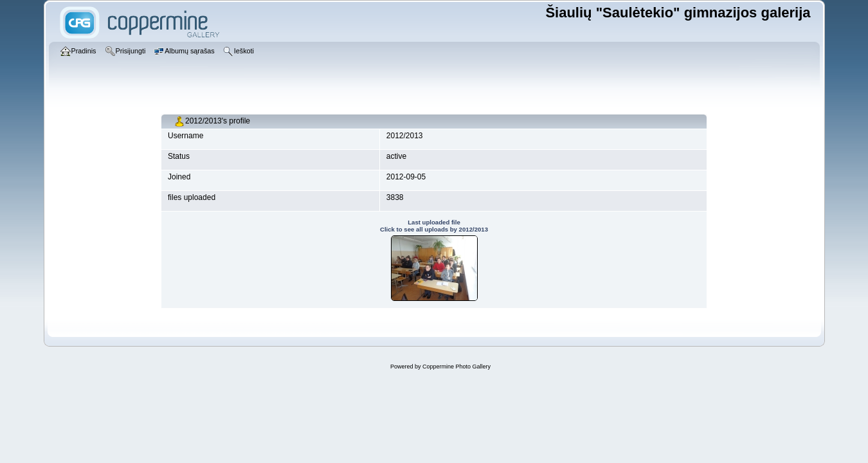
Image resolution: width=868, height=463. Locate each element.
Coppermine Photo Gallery (457, 367)
